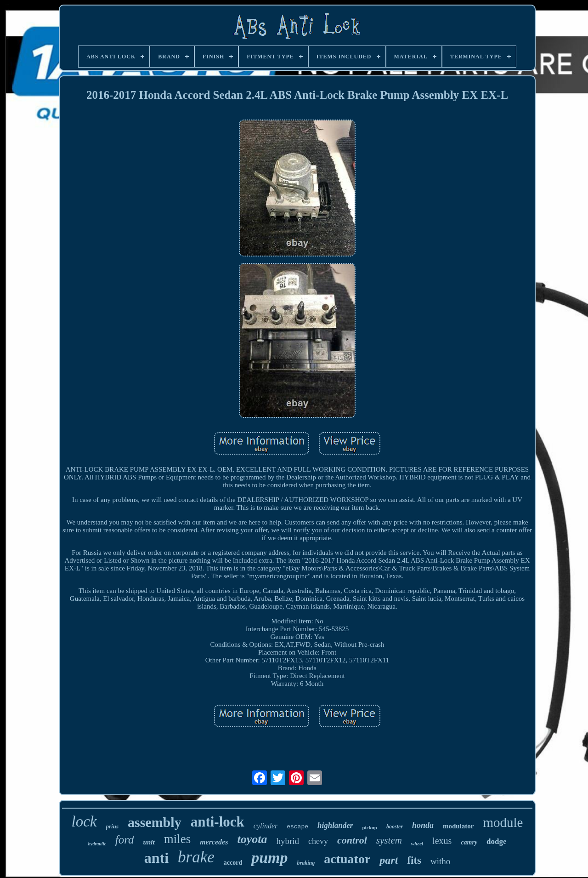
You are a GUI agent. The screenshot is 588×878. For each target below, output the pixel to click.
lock (84, 821)
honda (423, 825)
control (352, 840)
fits (414, 860)
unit (149, 842)
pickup (370, 827)
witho (440, 861)
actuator (347, 859)
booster (395, 827)
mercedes (214, 842)
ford (125, 840)
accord (233, 863)
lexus (442, 841)
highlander (335, 825)
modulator (458, 826)
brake (196, 857)
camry (469, 842)
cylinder (266, 826)
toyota (252, 839)
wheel (417, 844)
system (389, 840)
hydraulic (97, 844)
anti (156, 858)
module (503, 822)
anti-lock (218, 822)
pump (269, 858)
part (389, 860)
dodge (496, 841)
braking (306, 863)
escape (297, 827)
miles (178, 839)
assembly (155, 822)
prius (112, 826)
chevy (318, 841)
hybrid (288, 841)
